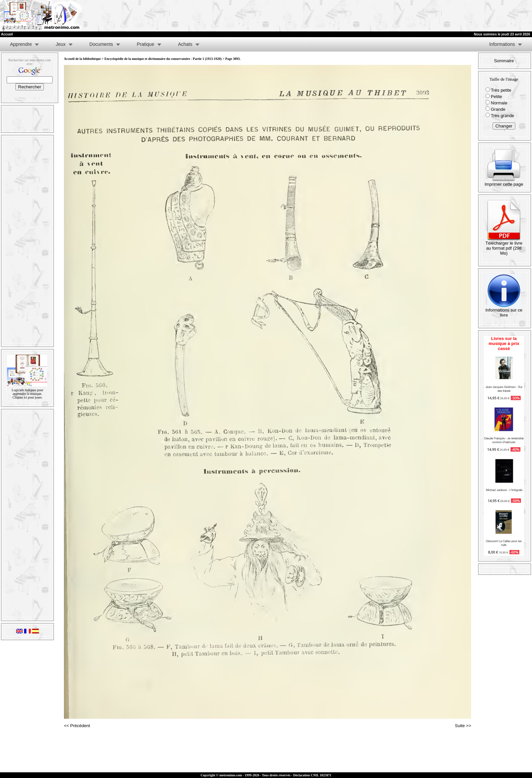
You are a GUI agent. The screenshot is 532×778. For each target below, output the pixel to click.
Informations (502, 44)
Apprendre (21, 44)
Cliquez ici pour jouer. (27, 397)
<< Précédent (77, 726)
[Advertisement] (450, 16)
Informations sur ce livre (504, 311)
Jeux (61, 44)
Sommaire (504, 61)
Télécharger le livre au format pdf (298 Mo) (504, 246)
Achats (185, 44)
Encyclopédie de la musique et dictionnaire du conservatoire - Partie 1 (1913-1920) (163, 59)
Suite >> (463, 726)
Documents (101, 44)
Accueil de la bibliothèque (82, 59)
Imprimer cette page (504, 182)
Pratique (146, 44)
